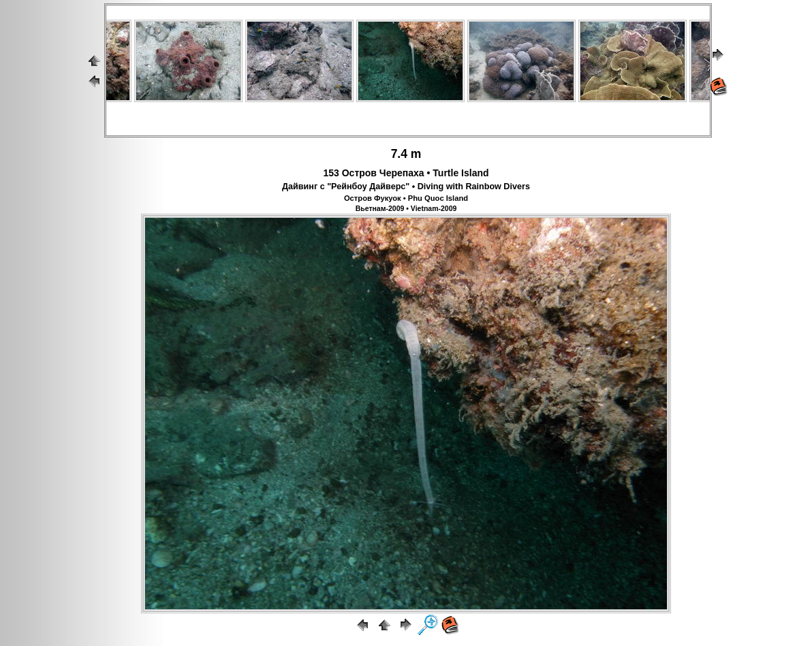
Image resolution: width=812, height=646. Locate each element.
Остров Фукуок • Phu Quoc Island (406, 198)
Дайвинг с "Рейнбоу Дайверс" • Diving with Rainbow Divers (406, 187)
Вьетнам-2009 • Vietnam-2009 (406, 208)
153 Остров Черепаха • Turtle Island (406, 173)
